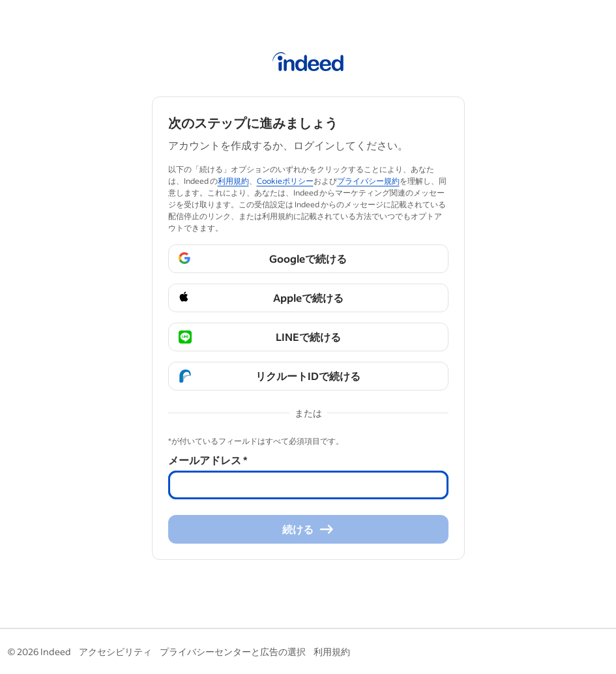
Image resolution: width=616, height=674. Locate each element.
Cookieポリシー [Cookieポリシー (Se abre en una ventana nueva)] (285, 181)
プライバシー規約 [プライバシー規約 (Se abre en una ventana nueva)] (368, 181)
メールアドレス (208, 460)
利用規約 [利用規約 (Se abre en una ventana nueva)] (233, 181)
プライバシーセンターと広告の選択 (233, 652)
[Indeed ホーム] (308, 64)
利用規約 (332, 652)
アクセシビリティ (115, 652)
